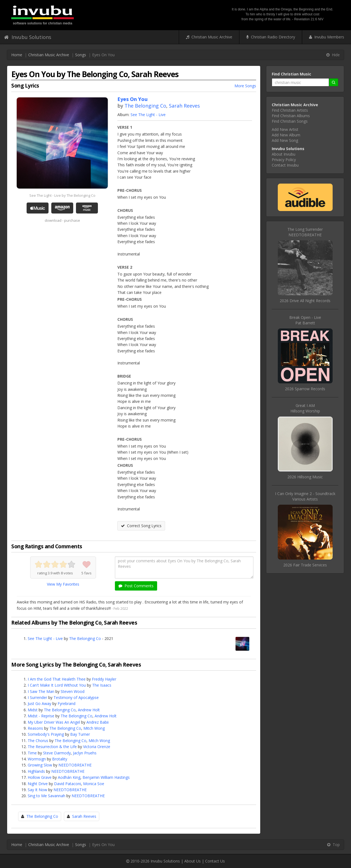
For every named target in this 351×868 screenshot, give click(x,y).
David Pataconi (67, 784)
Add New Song (285, 140)
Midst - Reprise (41, 716)
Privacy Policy (284, 160)
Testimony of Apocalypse (76, 697)
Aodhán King (69, 777)
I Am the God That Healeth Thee (57, 679)
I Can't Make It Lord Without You (57, 685)
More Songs (245, 86)
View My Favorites (63, 584)
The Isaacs (102, 685)
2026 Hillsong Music (305, 477)
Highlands (36, 771)
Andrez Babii (97, 722)
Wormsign (37, 759)
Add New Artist (285, 129)
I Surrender (37, 697)
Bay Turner (80, 734)
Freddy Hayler (104, 679)
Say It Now (37, 790)
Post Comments (136, 586)
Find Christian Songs (290, 121)
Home (17, 55)
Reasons (35, 728)
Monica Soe (94, 784)
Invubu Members (327, 37)
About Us (193, 861)
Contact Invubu (285, 165)
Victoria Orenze (97, 747)
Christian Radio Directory (271, 37)
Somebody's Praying (46, 734)
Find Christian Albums (291, 116)
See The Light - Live (148, 115)
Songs (81, 55)
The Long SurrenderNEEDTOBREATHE (305, 232)
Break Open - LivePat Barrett (305, 320)
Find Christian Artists (290, 110)
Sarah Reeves (184, 106)
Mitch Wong (94, 728)
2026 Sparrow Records (305, 389)
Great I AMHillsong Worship (305, 408)
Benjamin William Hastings (106, 777)
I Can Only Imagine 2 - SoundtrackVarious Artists (305, 496)
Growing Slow (40, 765)
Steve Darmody (57, 753)
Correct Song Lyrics (141, 526)
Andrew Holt (89, 710)
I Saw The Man (41, 691)
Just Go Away (39, 703)
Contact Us (215, 861)
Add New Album (286, 135)
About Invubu (284, 154)
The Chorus (38, 741)
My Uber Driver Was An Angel (54, 722)
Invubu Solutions (28, 37)
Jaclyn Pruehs (85, 753)
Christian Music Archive (209, 37)
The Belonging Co (145, 106)
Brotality (60, 759)
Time (32, 753)
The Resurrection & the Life (52, 747)
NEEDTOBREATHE (75, 765)
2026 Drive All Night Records (305, 301)
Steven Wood (73, 691)
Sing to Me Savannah (46, 796)
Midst (33, 710)
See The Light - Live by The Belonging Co (62, 195)
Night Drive (38, 784)
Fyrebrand (66, 703)
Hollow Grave (40, 777)
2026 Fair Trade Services (305, 565)
